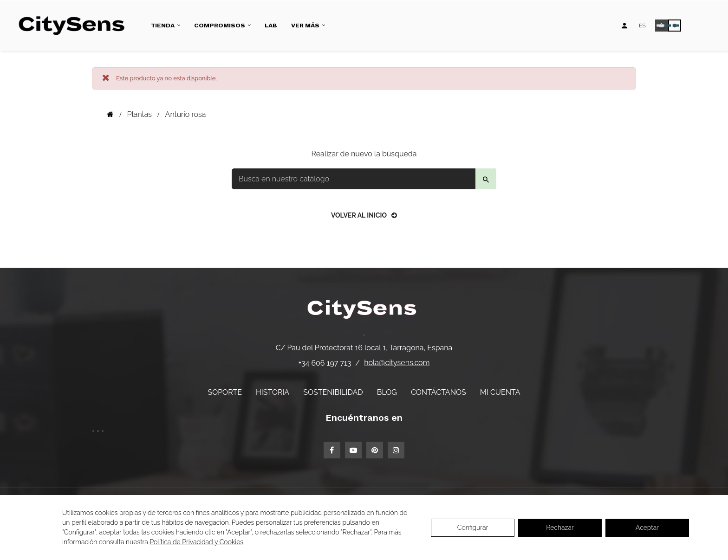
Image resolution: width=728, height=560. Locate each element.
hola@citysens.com (397, 363)
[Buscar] (364, 179)
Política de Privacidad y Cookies (196, 542)
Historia (273, 392)
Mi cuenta (500, 392)
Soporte (225, 392)
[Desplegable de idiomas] (642, 26)
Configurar (473, 528)
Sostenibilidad (333, 392)
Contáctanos (439, 392)
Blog (387, 392)
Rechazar (560, 528)
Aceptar (647, 528)
